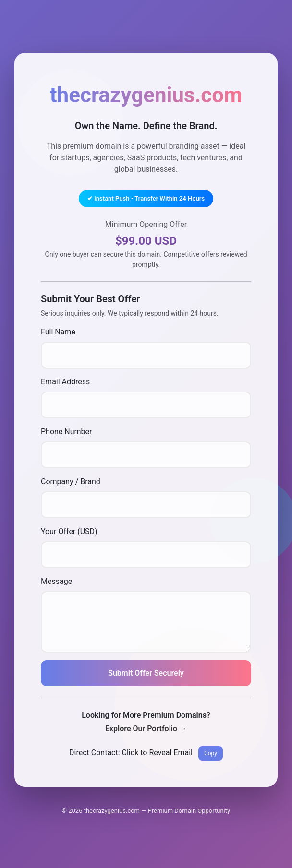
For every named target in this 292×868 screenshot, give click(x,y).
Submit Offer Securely (146, 673)
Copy (211, 753)
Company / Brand (71, 482)
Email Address (65, 382)
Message (56, 581)
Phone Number (66, 432)
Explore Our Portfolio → (146, 729)
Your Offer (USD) (69, 531)
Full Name (58, 332)
